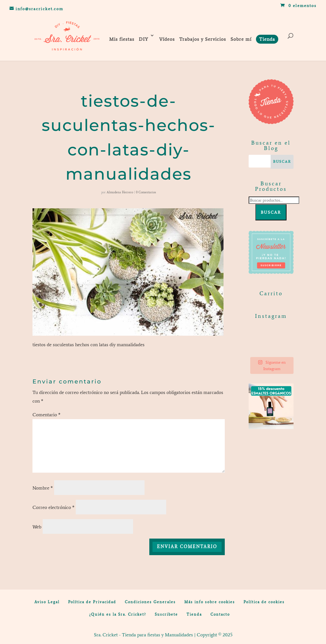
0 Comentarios (146, 192)
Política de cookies (264, 602)
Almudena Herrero (120, 192)
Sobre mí (241, 39)
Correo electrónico (53, 507)
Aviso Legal (47, 602)
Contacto (220, 614)
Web (37, 527)
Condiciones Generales (150, 602)
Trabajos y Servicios (203, 39)
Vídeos (167, 39)
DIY (144, 39)
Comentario (46, 415)
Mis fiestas (122, 39)
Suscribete (166, 614)
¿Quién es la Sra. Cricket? (118, 614)
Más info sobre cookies (210, 602)
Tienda (194, 614)
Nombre (43, 488)
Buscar (271, 212)
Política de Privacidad (92, 602)
